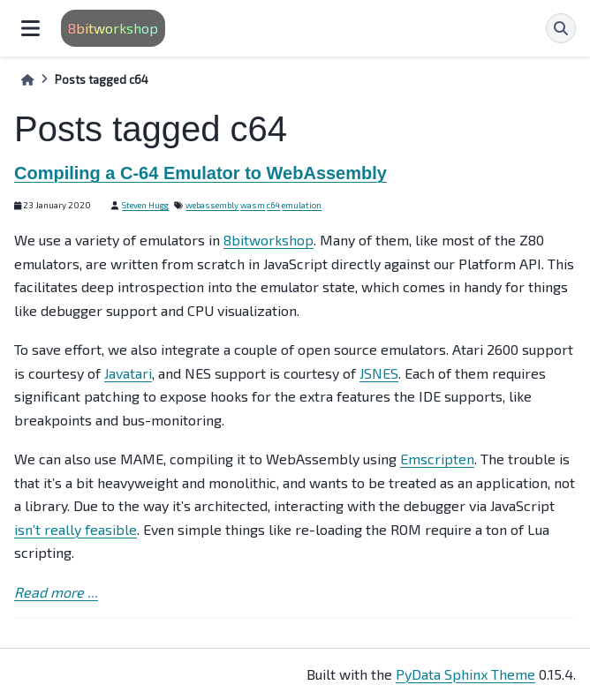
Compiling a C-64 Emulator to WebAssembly (200, 173)
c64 (273, 205)
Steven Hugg (145, 205)
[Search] (561, 28)
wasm (253, 205)
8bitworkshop (113, 28)
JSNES (379, 373)
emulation (302, 205)
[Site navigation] (30, 28)
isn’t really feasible (76, 529)
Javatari (128, 373)
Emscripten (437, 459)
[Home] (27, 80)
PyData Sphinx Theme (465, 674)
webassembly (212, 205)
